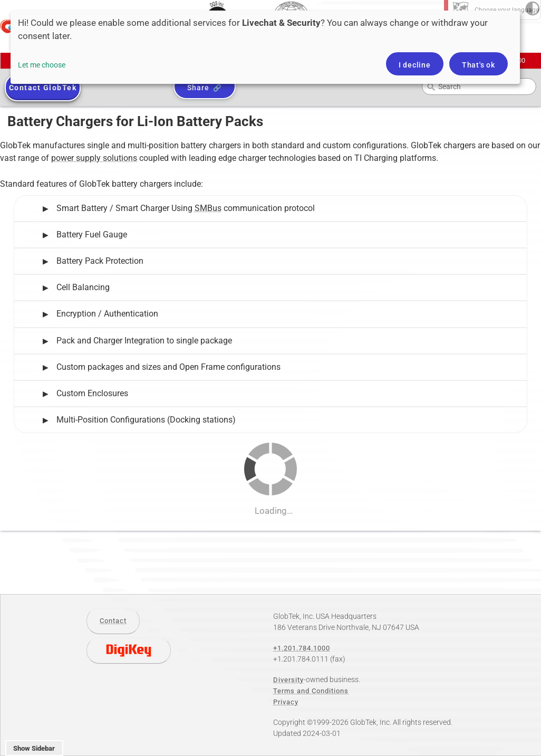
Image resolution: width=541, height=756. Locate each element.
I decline (415, 65)
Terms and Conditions (311, 691)
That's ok (479, 65)
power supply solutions (94, 158)
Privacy (286, 702)
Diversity (288, 680)
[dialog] (265, 47)
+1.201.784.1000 (302, 648)
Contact (113, 621)
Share (198, 88)
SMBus (208, 208)
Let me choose (42, 65)
